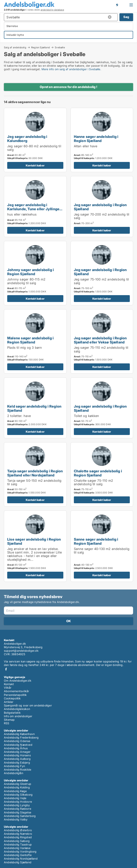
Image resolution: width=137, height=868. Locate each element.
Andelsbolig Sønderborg (20, 816)
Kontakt (9, 684)
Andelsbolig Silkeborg (18, 795)
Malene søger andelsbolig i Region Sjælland (30, 340)
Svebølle (60, 48)
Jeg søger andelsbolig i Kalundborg (27, 139)
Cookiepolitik (12, 698)
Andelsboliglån (14, 773)
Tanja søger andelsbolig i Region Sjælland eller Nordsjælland (35, 473)
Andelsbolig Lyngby (17, 805)
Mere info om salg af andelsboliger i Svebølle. (71, 69)
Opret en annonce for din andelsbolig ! (68, 87)
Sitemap (9, 720)
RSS (7, 723)
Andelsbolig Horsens (17, 755)
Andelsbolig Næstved (18, 745)
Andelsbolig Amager (17, 752)
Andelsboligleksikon (17, 709)
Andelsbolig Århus (16, 748)
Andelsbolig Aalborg (17, 759)
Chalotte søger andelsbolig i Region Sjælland (98, 473)
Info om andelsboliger (18, 716)
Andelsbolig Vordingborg (20, 851)
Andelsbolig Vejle (15, 798)
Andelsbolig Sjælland (18, 862)
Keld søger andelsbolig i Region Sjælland (34, 408)
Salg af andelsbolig (15, 47)
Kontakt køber (35, 165)
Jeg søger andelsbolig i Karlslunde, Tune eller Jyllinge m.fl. (33, 209)
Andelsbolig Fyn (14, 766)
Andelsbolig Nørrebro (18, 834)
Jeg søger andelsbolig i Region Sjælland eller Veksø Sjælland (100, 340)
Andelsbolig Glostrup (18, 784)
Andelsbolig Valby (16, 819)
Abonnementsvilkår (16, 691)
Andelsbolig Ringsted (18, 837)
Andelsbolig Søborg (17, 841)
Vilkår (8, 688)
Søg (126, 17)
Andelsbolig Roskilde (18, 770)
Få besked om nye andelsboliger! (117, 5)
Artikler (9, 702)
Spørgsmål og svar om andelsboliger (28, 705)
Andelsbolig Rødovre (18, 809)
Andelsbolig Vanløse (17, 848)
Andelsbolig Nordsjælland (21, 859)
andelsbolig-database (52, 10)
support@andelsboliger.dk (21, 651)
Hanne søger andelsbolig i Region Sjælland (96, 139)
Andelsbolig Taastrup (18, 844)
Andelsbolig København (19, 734)
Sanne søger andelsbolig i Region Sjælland (96, 541)
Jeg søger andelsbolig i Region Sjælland (100, 207)
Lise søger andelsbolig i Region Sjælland (34, 541)
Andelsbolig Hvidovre (18, 802)
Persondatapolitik (15, 695)
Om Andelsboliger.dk (18, 681)
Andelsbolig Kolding (17, 787)
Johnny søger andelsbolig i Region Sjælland (30, 272)
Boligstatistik (12, 713)
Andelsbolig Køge (15, 791)
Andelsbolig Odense (17, 741)
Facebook (6, 669)
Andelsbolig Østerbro (18, 830)
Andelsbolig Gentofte (18, 855)
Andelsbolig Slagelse (18, 812)
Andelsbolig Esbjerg (17, 762)
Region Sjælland (41, 47)
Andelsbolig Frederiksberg (21, 737)
